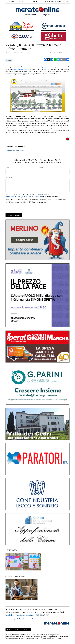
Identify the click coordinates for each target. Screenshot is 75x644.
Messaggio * (10, 177)
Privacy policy (10, 619)
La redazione (10, 615)
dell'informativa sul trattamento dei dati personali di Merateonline (24, 196)
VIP (48, 615)
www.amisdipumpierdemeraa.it (45, 67)
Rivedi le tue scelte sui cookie (38, 619)
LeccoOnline (30, 615)
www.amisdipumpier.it (21, 69)
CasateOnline (20, 615)
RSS (37, 615)
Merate (9, 60)
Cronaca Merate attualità (14, 53)
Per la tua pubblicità (23, 629)
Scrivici (10, 629)
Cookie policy (21, 619)
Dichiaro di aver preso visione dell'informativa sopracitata (27, 202)
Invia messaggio (14, 215)
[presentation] (19, 208)
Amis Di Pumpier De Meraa (15, 150)
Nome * (8, 168)
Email (41, 168)
